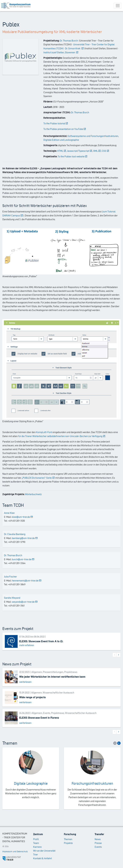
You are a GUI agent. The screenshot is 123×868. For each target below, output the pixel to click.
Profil (36, 839)
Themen (68, 839)
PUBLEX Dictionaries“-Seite (39, 478)
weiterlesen (25, 682)
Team (36, 843)
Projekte (68, 843)
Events (98, 847)
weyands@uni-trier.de (25, 602)
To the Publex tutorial (56, 123)
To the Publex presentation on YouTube (65, 129)
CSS (105, 151)
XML (97, 151)
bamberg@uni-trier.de (25, 538)
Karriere (37, 847)
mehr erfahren (27, 645)
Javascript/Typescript (80, 151)
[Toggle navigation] (118, 6)
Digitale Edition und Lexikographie (61, 140)
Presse (98, 843)
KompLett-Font (44, 432)
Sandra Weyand (12, 598)
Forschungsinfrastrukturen (92, 783)
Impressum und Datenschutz (15, 851)
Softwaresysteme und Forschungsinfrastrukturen (93, 136)
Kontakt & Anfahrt (42, 858)
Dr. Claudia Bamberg (15, 534)
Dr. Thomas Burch (80, 112)
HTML (62, 151)
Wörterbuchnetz (33, 494)
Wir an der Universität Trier (44, 853)
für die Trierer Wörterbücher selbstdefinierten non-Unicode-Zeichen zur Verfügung (62, 436)
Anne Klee (9, 513)
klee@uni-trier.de (22, 517)
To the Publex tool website (73, 156)
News (98, 839)
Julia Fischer (10, 577)
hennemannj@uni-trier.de (27, 581)
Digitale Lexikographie (31, 783)
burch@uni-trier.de (23, 559)
